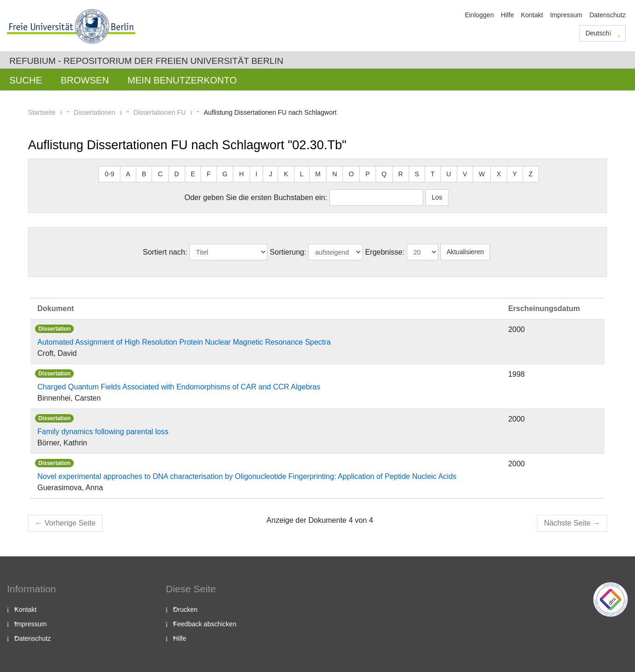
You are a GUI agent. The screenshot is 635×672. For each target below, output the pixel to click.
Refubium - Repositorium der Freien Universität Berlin (146, 61)
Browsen (85, 80)
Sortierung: (288, 252)
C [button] (160, 174)
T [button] (433, 174)
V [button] (465, 174)
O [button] (351, 174)
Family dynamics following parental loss (103, 432)
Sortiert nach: (165, 252)
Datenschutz (607, 15)
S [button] (417, 174)
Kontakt (532, 15)
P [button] (367, 174)
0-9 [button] (109, 174)
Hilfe (507, 15)
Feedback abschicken (205, 624)
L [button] (302, 174)
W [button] (482, 174)
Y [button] (515, 174)
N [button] (335, 174)
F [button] (209, 174)
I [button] (257, 174)
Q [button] (384, 174)
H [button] (241, 174)
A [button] (128, 174)
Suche (26, 80)
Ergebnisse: (385, 252)
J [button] (270, 174)
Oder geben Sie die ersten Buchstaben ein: (256, 197)
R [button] (401, 174)
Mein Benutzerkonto (182, 80)
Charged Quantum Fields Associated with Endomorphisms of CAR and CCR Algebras (179, 387)
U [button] (449, 174)
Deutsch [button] (603, 33)
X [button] (499, 174)
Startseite (42, 112)
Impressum (566, 15)
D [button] (177, 174)
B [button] (144, 174)
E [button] (193, 174)
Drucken (185, 610)
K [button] (286, 174)
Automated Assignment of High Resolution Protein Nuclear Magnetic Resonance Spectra (184, 342)
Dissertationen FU (160, 112)
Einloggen (479, 15)
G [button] (225, 174)
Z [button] (531, 174)
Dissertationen (95, 112)
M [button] (318, 174)
